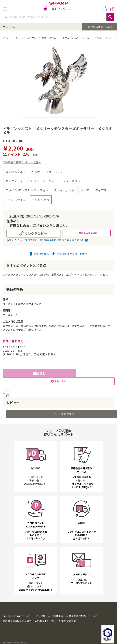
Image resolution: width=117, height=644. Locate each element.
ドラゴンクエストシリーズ (76, 38)
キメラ (36, 172)
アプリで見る (39, 254)
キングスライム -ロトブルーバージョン (31, 181)
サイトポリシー (42, 616)
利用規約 (58, 616)
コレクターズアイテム (26, 38)
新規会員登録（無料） (100, 27)
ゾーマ (85, 190)
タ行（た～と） (50, 38)
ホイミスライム (16, 200)
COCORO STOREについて (16, 616)
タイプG (100, 190)
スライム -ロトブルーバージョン (27, 190)
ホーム (6, 38)
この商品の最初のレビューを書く (22, 162)
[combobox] (58, 17)
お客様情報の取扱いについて (82, 616)
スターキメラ (72, 181)
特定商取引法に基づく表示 (17, 621)
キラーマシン (55, 172)
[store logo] (59, 9)
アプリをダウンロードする (70, 254)
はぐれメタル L (15, 172)
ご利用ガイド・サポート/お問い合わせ (55, 621)
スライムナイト (64, 190)
